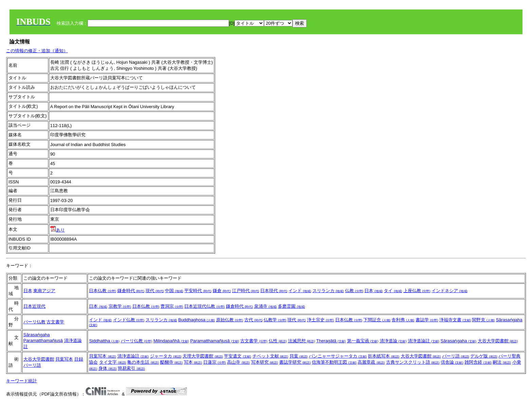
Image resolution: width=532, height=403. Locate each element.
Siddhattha (104, 341)
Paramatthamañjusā (43, 340)
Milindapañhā (171, 341)
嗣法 (502, 362)
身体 (108, 368)
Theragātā (331, 341)
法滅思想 (302, 341)
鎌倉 (222, 291)
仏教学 (275, 320)
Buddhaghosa (196, 320)
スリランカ (328, 291)
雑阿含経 (478, 362)
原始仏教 (230, 320)
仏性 (278, 341)
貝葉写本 (64, 359)
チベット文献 (270, 356)
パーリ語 (32, 365)
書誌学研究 (295, 362)
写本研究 (265, 362)
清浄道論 (393, 341)
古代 (253, 320)
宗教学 (120, 306)
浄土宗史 (321, 320)
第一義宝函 (363, 341)
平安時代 (198, 291)
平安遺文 (237, 356)
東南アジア (44, 291)
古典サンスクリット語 (413, 362)
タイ (393, 291)
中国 (174, 291)
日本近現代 (34, 306)
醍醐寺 (172, 362)
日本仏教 (102, 291)
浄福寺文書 (455, 320)
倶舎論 (452, 362)
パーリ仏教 (34, 322)
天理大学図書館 (203, 356)
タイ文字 (113, 362)
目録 (79, 359)
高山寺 (238, 362)
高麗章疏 (371, 362)
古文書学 (55, 322)
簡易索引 (131, 368)
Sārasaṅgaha (37, 335)
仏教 (354, 291)
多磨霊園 (291, 306)
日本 (28, 291)
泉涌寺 (265, 306)
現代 (155, 291)
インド (300, 291)
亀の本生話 (143, 362)
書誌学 (427, 320)
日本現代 (274, 291)
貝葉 (299, 356)
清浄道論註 (424, 341)
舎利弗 (403, 320)
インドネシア (450, 291)
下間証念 (377, 320)
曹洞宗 (172, 306)
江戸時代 (246, 291)
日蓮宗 (215, 362)
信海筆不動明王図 (334, 362)
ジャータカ (166, 356)
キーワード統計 (22, 381)
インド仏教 (129, 320)
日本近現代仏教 (204, 306)
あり (58, 230)
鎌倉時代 (131, 291)
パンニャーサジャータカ (338, 356)
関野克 (483, 320)
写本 (193, 362)
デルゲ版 (484, 356)
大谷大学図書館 (498, 341)
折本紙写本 (384, 356)
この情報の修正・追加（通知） (37, 51)
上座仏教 (417, 291)
